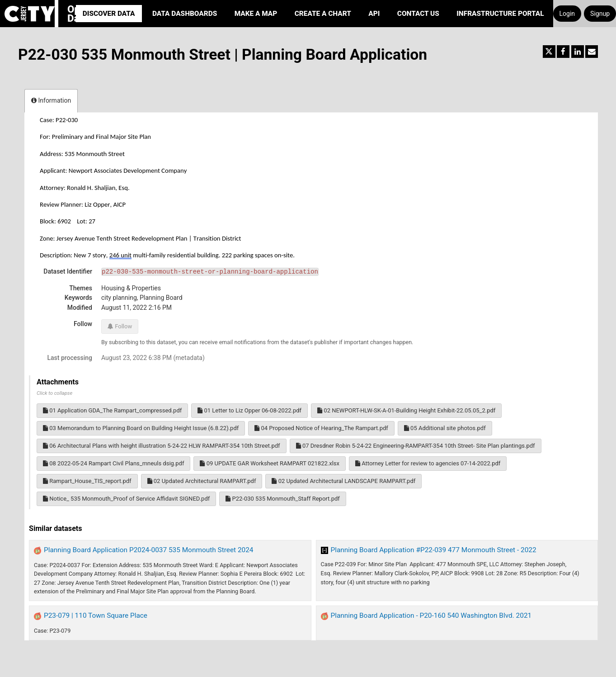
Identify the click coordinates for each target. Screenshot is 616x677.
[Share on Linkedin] (578, 52)
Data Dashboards (185, 14)
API (374, 14)
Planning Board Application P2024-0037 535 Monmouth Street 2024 (149, 550)
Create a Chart (323, 14)
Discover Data (109, 14)
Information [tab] (51, 100)
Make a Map (256, 14)
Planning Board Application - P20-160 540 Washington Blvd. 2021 (431, 615)
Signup (600, 14)
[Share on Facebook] (563, 52)
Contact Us (418, 14)
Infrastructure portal (500, 14)
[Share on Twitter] (549, 52)
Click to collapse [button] (54, 393)
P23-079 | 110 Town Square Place (96, 615)
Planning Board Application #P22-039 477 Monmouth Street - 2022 (434, 550)
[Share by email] (592, 52)
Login (567, 14)
